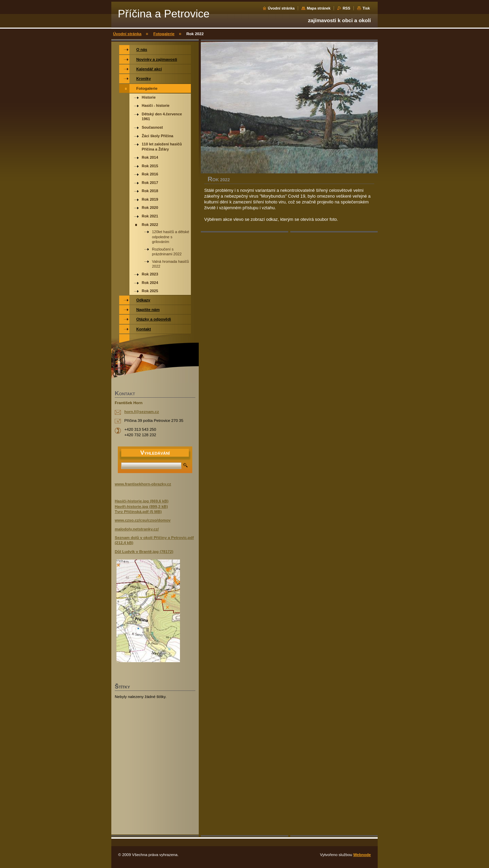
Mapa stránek (319, 8)
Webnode (362, 855)
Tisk (366, 8)
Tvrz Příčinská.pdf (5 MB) (138, 512)
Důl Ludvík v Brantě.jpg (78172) (144, 552)
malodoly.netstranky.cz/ (137, 529)
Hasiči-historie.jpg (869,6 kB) (142, 501)
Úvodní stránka (281, 8)
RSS (346, 8)
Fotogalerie (164, 34)
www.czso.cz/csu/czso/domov (143, 520)
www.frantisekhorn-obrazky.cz (143, 484)
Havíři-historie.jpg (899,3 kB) (141, 507)
